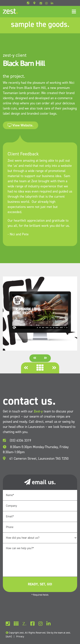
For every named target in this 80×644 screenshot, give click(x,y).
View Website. (21, 125)
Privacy (20, 636)
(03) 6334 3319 (17, 440)
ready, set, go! (40, 584)
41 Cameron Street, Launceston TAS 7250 (36, 459)
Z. (24, 624)
